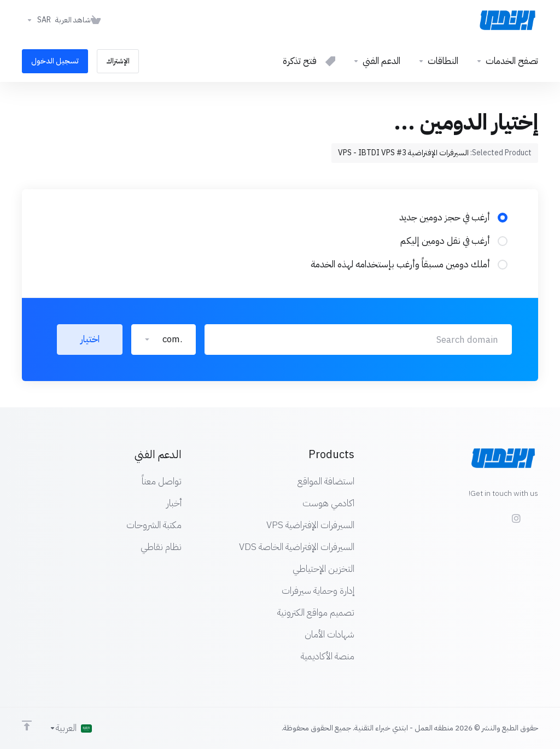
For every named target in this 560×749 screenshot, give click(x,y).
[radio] (503, 218)
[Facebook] (538, 513)
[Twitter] (493, 513)
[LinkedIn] (476, 513)
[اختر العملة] (36, 20)
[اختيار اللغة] (71, 728)
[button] (164, 340)
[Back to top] (27, 725)
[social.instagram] (516, 518)
